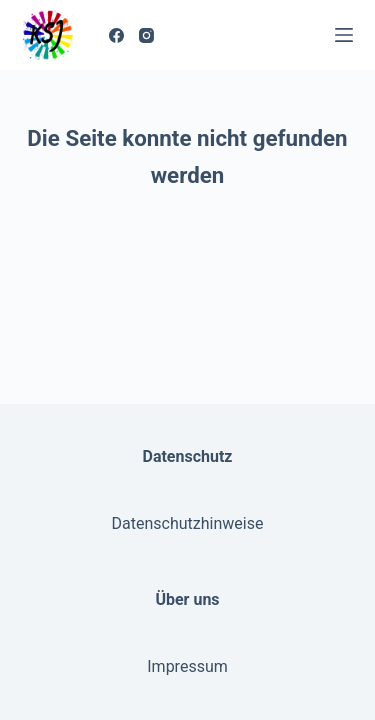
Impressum (187, 666)
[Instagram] (146, 35)
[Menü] (344, 35)
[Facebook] (116, 35)
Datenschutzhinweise (188, 523)
